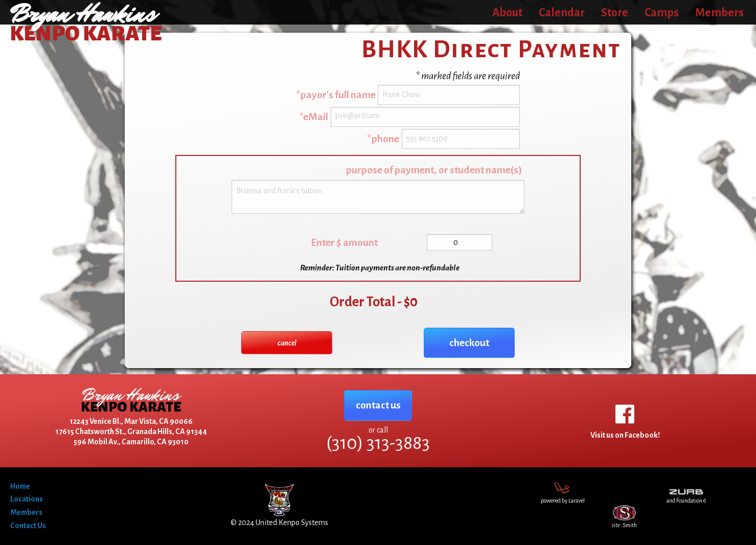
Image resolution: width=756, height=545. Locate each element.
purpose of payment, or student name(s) (434, 170)
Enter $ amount (344, 243)
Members (26, 512)
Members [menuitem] (719, 13)
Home (20, 486)
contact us (378, 405)
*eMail (314, 117)
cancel (287, 343)
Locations (27, 499)
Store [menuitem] (615, 13)
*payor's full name (336, 95)
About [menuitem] (507, 13)
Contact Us (28, 526)
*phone (383, 139)
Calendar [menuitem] (562, 13)
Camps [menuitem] (662, 13)
